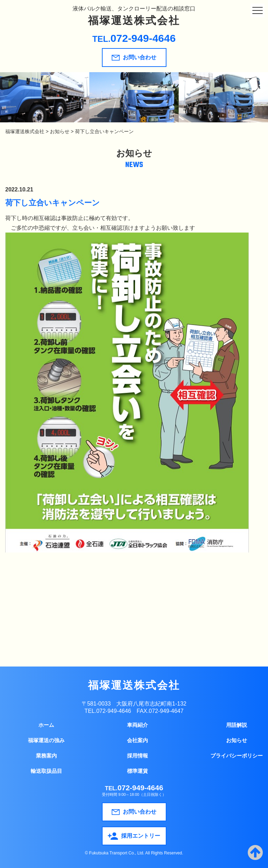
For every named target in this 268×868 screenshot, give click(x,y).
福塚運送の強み (46, 740)
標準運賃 (137, 771)
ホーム (46, 725)
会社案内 (137, 740)
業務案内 (46, 756)
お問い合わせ (134, 58)
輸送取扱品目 (46, 771)
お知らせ (237, 740)
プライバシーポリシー (237, 756)
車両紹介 (137, 725)
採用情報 (137, 756)
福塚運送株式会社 (134, 20)
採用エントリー (134, 836)
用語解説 (237, 725)
